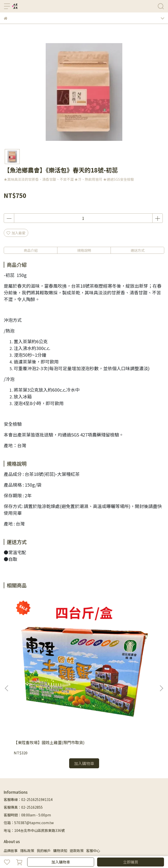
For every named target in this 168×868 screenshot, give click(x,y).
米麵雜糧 (94, 798)
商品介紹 (31, 250)
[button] (161, 652)
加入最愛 (16, 233)
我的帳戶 (44, 778)
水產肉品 (78, 798)
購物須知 (60, 778)
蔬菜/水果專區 (57, 798)
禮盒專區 (37, 798)
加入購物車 (61, 862)
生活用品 (11, 806)
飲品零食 (144, 798)
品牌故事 (11, 778)
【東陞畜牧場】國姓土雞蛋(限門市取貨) (46, 672)
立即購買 (131, 862)
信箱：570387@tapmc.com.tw (29, 750)
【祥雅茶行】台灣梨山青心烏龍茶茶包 (119, 672)
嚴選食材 (111, 798)
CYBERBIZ (139, 849)
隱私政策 (27, 778)
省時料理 (127, 798)
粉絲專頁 (44, 806)
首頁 (7, 798)
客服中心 (93, 778)
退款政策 (77, 778)
